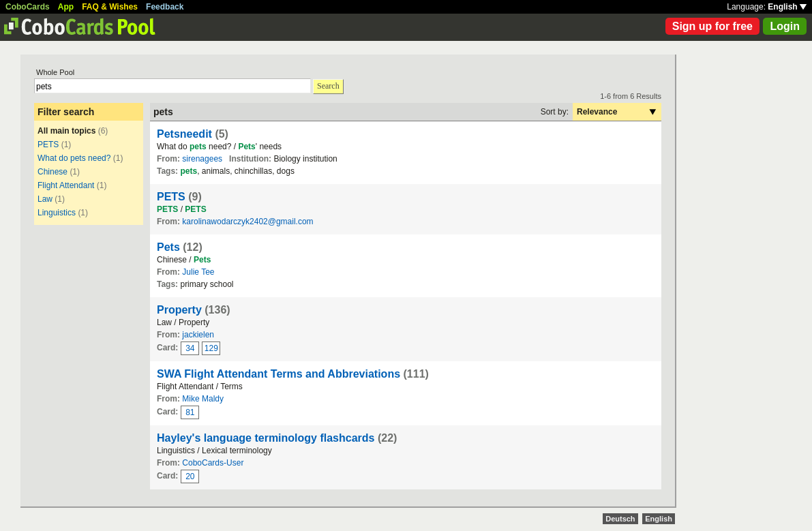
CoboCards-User (213, 463)
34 (190, 348)
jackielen (198, 335)
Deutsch (620, 519)
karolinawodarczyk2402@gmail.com (247, 222)
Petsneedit (184, 134)
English (787, 7)
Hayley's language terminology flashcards (266, 438)
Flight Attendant (66, 185)
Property (179, 310)
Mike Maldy (203, 399)
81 (190, 412)
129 (211, 348)
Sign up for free (712, 26)
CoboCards (28, 7)
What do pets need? (74, 158)
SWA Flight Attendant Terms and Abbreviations (279, 374)
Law (45, 199)
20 (190, 476)
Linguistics (57, 213)
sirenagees (202, 159)
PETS (48, 145)
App (66, 7)
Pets (168, 247)
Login (785, 26)
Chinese (52, 172)
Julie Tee (198, 272)
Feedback (165, 7)
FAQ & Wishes (110, 7)
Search (328, 86)
